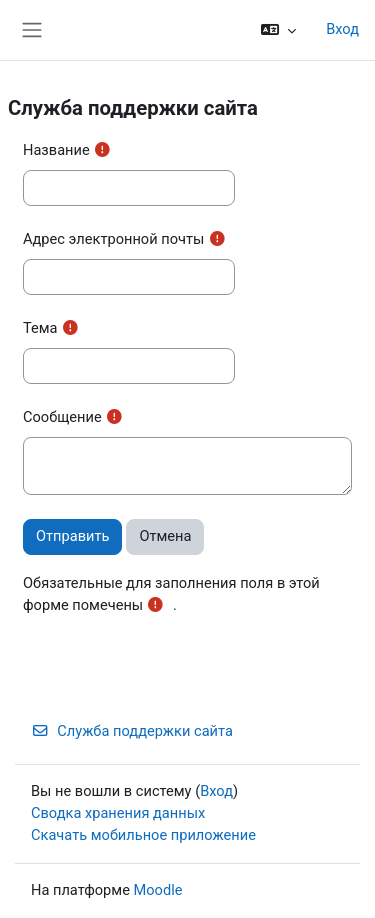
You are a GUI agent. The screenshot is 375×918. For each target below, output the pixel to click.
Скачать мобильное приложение (143, 835)
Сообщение (62, 417)
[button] (278, 30)
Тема (40, 328)
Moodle (158, 890)
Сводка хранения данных (118, 813)
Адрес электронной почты (113, 239)
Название (56, 150)
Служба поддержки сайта (132, 731)
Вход (342, 29)
